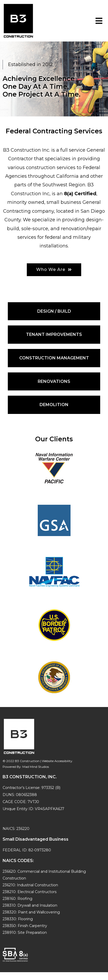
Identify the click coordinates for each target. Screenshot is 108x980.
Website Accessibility (57, 761)
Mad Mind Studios (36, 767)
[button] (54, 270)
